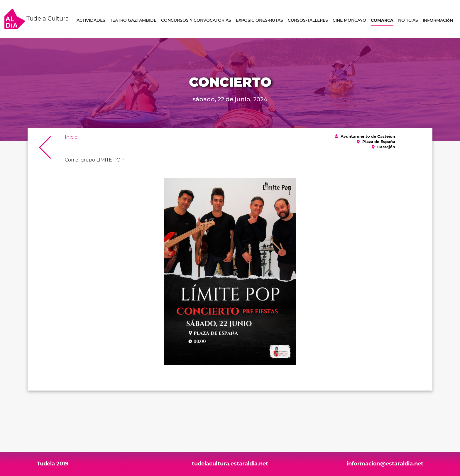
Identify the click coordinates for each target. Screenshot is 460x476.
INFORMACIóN (438, 20)
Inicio (71, 137)
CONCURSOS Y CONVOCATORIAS (196, 20)
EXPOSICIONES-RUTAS (259, 20)
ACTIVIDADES (91, 20)
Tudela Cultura (37, 19)
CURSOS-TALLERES (308, 20)
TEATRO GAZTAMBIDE (133, 20)
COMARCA (382, 20)
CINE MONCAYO (349, 20)
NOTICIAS (408, 20)
